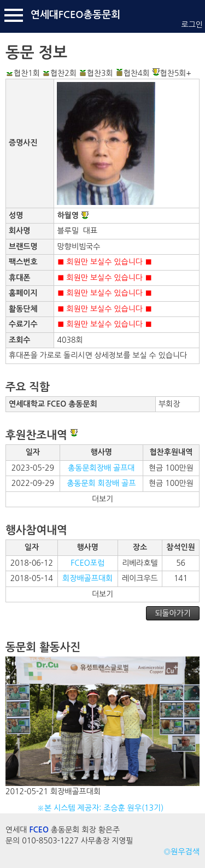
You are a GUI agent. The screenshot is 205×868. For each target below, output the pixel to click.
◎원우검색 (181, 852)
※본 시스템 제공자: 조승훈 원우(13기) (102, 808)
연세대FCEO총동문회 (75, 15)
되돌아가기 (173, 613)
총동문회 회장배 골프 (101, 483)
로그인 (192, 25)
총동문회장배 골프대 (101, 468)
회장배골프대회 (87, 578)
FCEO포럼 (87, 563)
